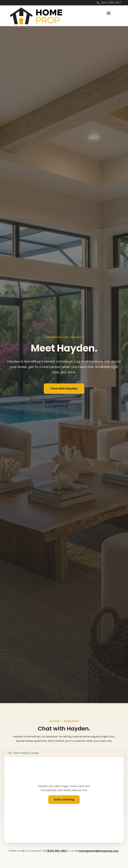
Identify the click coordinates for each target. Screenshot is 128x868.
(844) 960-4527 (57, 851)
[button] (109, 13)
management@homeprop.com (99, 851)
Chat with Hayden (64, 389)
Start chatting (64, 800)
